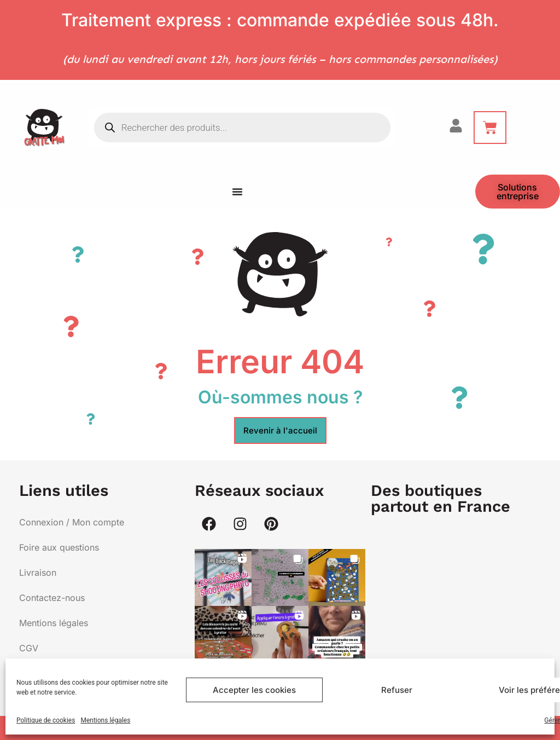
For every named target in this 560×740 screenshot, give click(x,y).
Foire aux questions (59, 547)
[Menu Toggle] (237, 192)
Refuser (397, 690)
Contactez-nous (52, 598)
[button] (223, 577)
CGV (29, 648)
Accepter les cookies (254, 690)
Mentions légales (105, 720)
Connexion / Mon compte (72, 522)
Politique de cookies (46, 720)
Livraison (38, 573)
